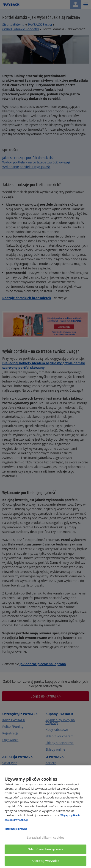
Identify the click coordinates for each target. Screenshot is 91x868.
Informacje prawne (16, 829)
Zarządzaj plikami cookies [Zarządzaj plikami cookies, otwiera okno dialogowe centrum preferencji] (45, 837)
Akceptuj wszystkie (45, 861)
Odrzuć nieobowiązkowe (46, 849)
